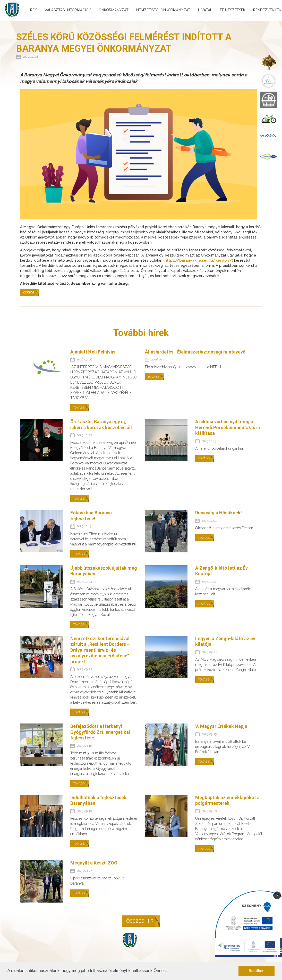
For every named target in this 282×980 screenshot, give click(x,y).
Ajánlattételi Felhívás (93, 352)
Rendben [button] (257, 971)
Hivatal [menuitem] (205, 10)
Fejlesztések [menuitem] (233, 10)
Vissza (28, 292)
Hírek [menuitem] (32, 10)
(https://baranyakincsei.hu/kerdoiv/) (198, 260)
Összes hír (140, 921)
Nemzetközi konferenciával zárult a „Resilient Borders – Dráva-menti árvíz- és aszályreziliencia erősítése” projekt (100, 650)
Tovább (79, 408)
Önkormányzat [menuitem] (114, 10)
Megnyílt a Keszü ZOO (94, 863)
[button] (169, 971)
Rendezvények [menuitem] (267, 10)
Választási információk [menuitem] (68, 10)
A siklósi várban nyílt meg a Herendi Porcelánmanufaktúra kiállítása (228, 427)
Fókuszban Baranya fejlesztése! (91, 516)
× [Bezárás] (277, 895)
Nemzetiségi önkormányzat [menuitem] (163, 10)
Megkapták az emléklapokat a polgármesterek (227, 800)
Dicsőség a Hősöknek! (219, 513)
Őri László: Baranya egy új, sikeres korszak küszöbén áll (101, 425)
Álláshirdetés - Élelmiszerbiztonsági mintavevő (195, 352)
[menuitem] (269, 62)
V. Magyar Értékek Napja (221, 726)
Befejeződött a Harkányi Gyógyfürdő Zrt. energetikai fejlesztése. (100, 732)
